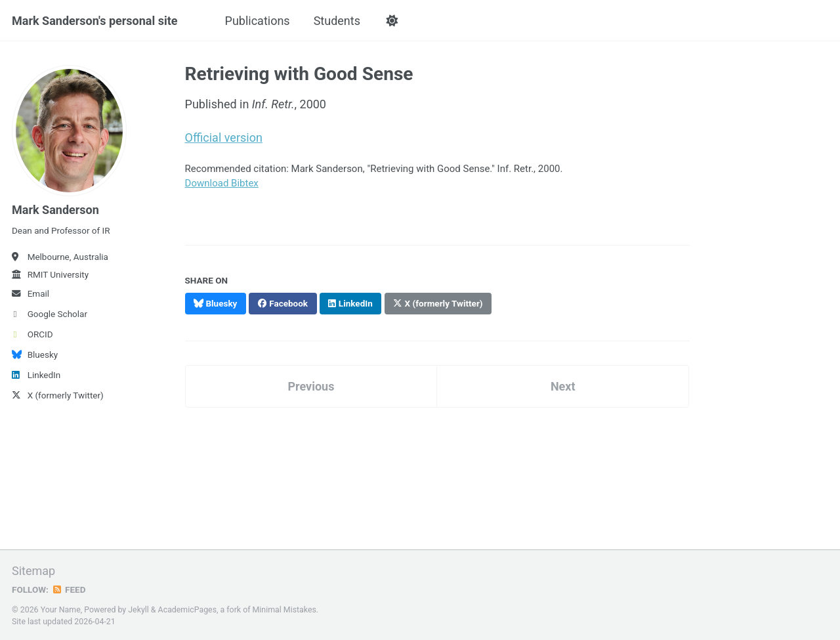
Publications (258, 21)
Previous (311, 386)
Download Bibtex (222, 183)
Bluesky (35, 354)
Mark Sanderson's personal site (95, 21)
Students (337, 21)
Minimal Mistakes (284, 610)
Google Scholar (50, 314)
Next (563, 386)
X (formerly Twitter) (58, 395)
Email (31, 293)
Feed (69, 589)
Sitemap (33, 571)
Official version (224, 138)
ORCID (32, 334)
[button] (392, 21)
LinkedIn (36, 375)
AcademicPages (187, 610)
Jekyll (138, 610)
